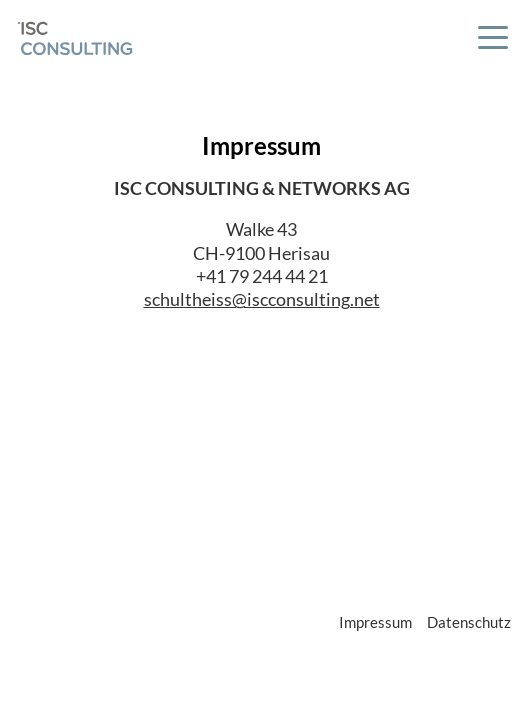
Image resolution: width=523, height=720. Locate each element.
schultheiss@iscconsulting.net (262, 299)
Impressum (375, 622)
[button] (493, 41)
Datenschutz (469, 622)
